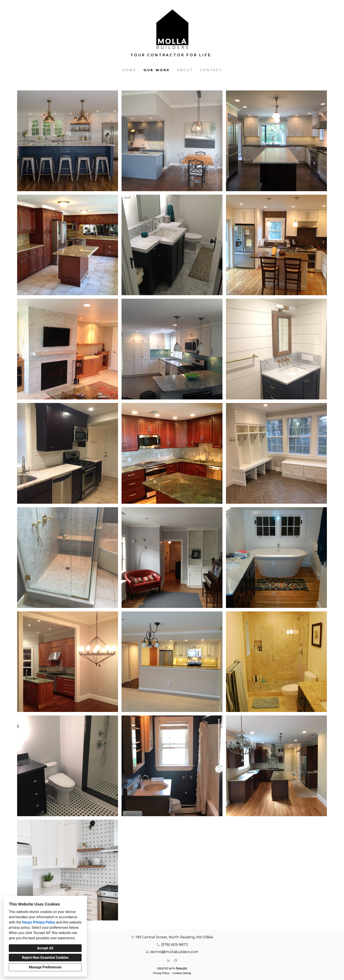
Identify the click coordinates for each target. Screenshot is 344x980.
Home (129, 70)
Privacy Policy (161, 973)
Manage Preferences (45, 967)
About (185, 70)
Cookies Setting (182, 973)
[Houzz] (168, 961)
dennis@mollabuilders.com (174, 952)
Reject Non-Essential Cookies (45, 958)
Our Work (157, 70)
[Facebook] (176, 961)
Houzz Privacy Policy (39, 922)
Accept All (45, 948)
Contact (211, 70)
